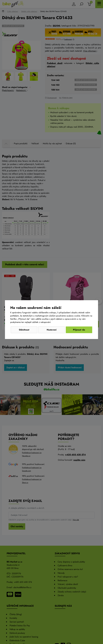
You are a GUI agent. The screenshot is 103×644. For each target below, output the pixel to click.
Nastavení (52, 330)
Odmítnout (24, 330)
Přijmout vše (79, 330)
